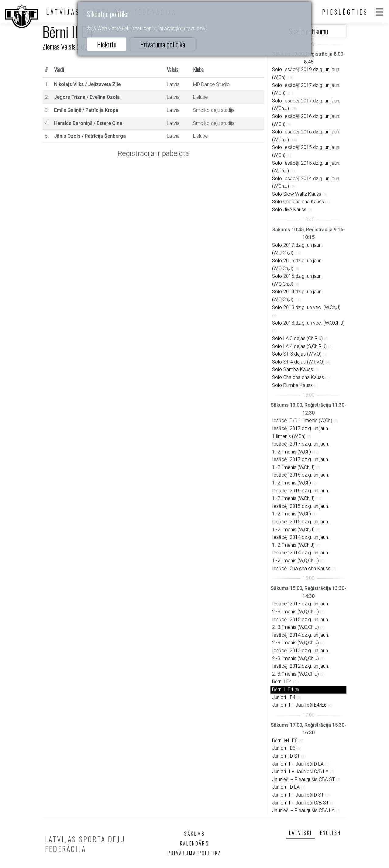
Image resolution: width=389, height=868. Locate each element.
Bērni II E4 (283, 689)
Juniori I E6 (284, 748)
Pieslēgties (345, 12)
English (330, 833)
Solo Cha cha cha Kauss (298, 202)
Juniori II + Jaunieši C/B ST (300, 803)
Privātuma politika (163, 44)
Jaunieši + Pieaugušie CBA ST (303, 779)
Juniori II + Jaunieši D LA (298, 764)
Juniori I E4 (284, 697)
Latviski (301, 833)
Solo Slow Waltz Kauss (297, 194)
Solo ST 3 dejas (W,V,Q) (297, 354)
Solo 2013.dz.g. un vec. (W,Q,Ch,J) (308, 323)
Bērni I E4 (282, 682)
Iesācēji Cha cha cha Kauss (301, 568)
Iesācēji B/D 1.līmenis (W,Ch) (302, 420)
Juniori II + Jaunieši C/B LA (300, 772)
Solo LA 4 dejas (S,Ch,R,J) (299, 346)
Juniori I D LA (286, 787)
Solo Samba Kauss (293, 369)
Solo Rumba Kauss (292, 385)
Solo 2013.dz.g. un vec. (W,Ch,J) (306, 307)
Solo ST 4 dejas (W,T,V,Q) (298, 362)
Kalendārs (194, 843)
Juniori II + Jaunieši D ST (298, 795)
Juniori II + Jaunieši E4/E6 (299, 705)
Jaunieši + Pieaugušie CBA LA (303, 810)
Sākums (194, 834)
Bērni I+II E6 (285, 741)
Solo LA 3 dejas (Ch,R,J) (297, 338)
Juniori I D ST (286, 756)
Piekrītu (107, 44)
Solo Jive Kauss (289, 210)
